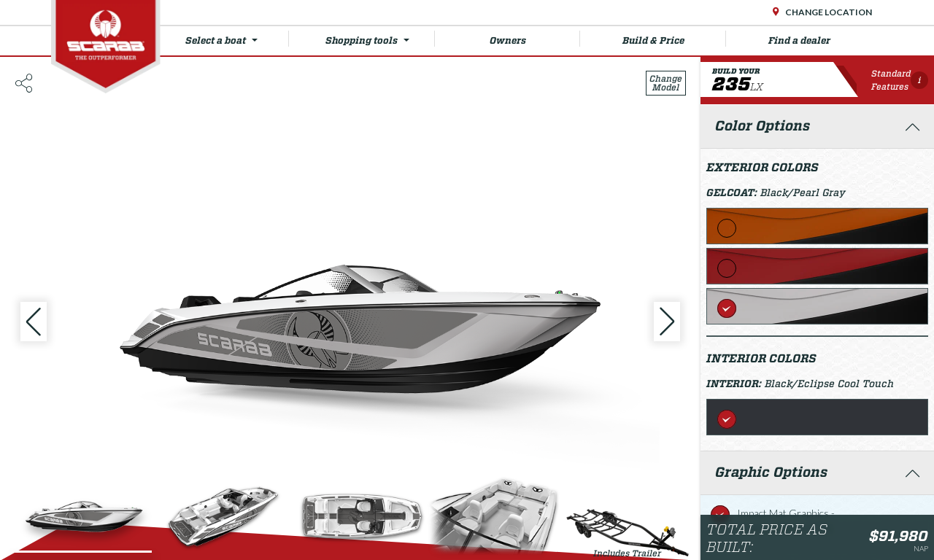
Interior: (736, 384)
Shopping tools (380, 39)
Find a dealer (799, 40)
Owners (535, 39)
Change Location (828, 12)
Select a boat (237, 39)
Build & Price (674, 39)
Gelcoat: (733, 192)
